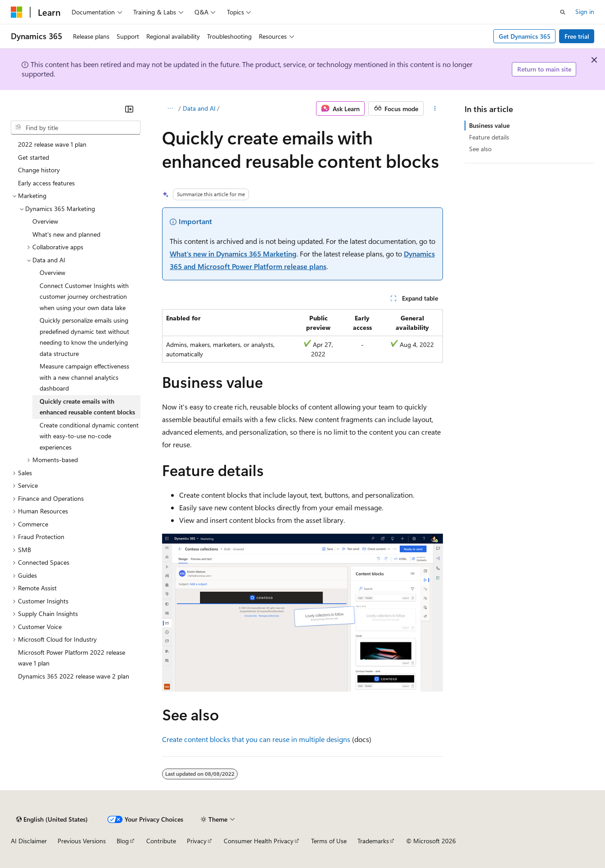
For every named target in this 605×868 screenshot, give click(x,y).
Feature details (489, 137)
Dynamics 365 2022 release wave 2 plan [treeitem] (74, 676)
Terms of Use (329, 841)
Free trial (577, 36)
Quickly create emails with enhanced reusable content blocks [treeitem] (87, 407)
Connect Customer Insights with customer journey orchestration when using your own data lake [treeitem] (84, 297)
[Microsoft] (17, 12)
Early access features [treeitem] (46, 183)
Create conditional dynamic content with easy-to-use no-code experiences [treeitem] (89, 436)
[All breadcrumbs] (170, 108)
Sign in (585, 11)
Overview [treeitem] (45, 221)
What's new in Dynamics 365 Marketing (233, 254)
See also (480, 149)
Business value (489, 125)
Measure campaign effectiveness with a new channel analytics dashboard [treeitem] (84, 377)
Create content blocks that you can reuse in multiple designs (256, 739)
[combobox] (76, 128)
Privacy (197, 841)
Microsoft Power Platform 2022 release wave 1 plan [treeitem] (72, 658)
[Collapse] (129, 109)
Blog (123, 841)
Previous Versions (82, 841)
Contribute (161, 841)
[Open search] (563, 12)
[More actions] (435, 108)
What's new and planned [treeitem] (66, 234)
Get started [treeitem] (34, 157)
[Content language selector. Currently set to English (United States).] (52, 819)
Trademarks (373, 841)
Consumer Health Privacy (259, 841)
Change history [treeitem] (39, 170)
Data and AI (199, 108)
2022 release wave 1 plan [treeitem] (52, 144)
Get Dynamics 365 (525, 36)
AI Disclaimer (29, 841)
